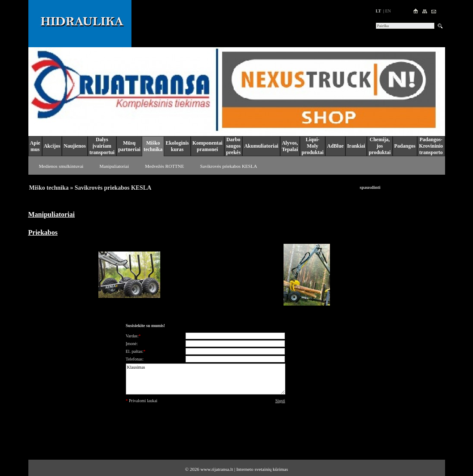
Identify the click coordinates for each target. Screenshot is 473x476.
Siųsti (280, 401)
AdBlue (335, 146)
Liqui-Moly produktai (313, 146)
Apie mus (35, 146)
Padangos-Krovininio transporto (431, 146)
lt (378, 11)
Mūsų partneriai (129, 146)
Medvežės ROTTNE (165, 166)
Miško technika (153, 146)
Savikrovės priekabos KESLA (229, 166)
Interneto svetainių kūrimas (262, 469)
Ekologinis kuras (177, 146)
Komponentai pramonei (208, 146)
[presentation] (205, 424)
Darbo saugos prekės (233, 146)
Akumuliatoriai (261, 146)
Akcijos (52, 146)
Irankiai (356, 146)
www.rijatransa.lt (217, 469)
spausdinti (370, 187)
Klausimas (206, 379)
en (388, 11)
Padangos (405, 146)
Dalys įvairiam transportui (102, 146)
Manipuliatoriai (114, 166)
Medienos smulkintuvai (61, 166)
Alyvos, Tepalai (290, 146)
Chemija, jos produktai (380, 146)
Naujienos (75, 146)
